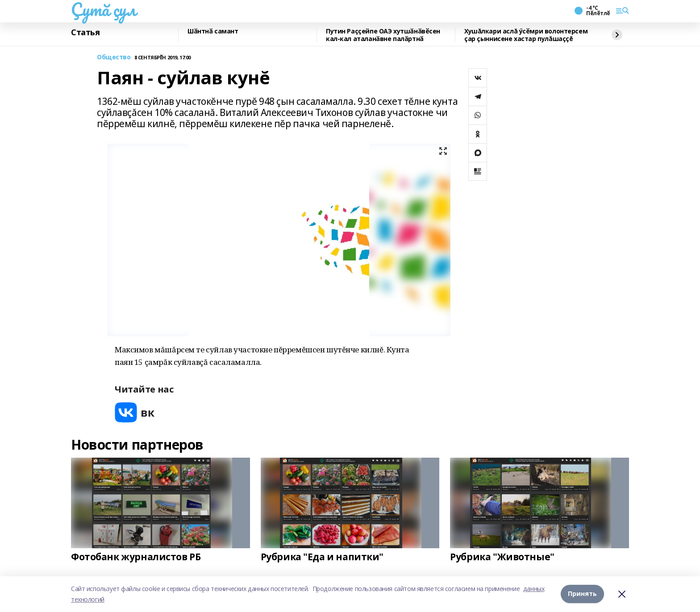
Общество (114, 57)
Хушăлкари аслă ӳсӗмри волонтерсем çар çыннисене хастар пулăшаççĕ (526, 35)
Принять (582, 594)
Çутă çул (104, 9)
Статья (85, 33)
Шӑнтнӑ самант (213, 31)
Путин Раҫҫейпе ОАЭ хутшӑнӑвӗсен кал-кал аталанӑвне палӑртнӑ (383, 35)
